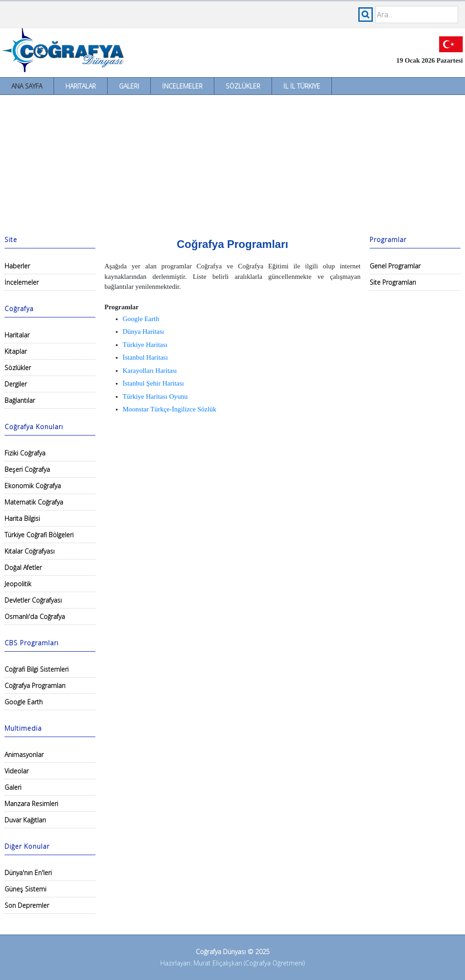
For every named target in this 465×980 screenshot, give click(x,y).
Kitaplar (16, 351)
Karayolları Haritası (150, 371)
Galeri (129, 86)
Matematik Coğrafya (34, 502)
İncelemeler (182, 86)
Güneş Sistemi (25, 889)
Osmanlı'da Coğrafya (35, 616)
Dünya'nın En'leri (28, 873)
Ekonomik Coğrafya (33, 486)
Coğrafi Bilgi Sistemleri (37, 669)
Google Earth (24, 702)
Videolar (17, 771)
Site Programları (393, 282)
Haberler (17, 266)
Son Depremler (27, 905)
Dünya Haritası (143, 332)
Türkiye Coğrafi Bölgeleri (39, 535)
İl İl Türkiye (302, 86)
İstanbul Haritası (145, 357)
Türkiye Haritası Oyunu (155, 396)
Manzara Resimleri (31, 804)
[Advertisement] (232, 163)
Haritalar (81, 86)
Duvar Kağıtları (25, 820)
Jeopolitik (18, 584)
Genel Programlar (395, 266)
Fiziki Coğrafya (25, 453)
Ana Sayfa (27, 86)
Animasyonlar (24, 755)
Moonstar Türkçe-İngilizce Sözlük (169, 409)
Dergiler (16, 384)
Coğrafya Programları (35, 686)
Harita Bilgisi (22, 518)
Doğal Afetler (23, 567)
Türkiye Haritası (145, 345)
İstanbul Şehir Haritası (153, 383)
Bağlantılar (20, 400)
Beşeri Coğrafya (27, 469)
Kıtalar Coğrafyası (30, 551)
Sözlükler (243, 86)
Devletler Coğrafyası (33, 600)
